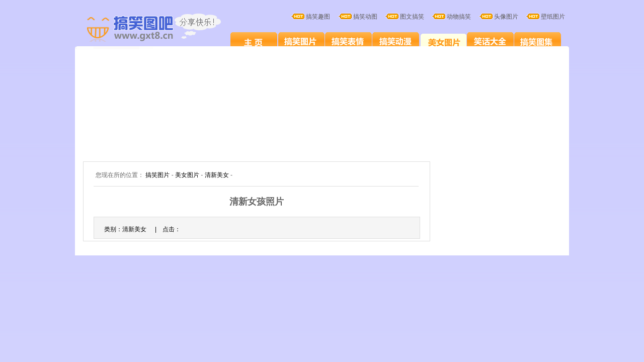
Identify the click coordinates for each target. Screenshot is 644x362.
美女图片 (443, 41)
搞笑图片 (301, 41)
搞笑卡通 (396, 41)
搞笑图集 (538, 41)
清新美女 (217, 175)
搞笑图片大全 (165, 29)
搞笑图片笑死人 (254, 41)
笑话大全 (490, 41)
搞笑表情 (348, 41)
